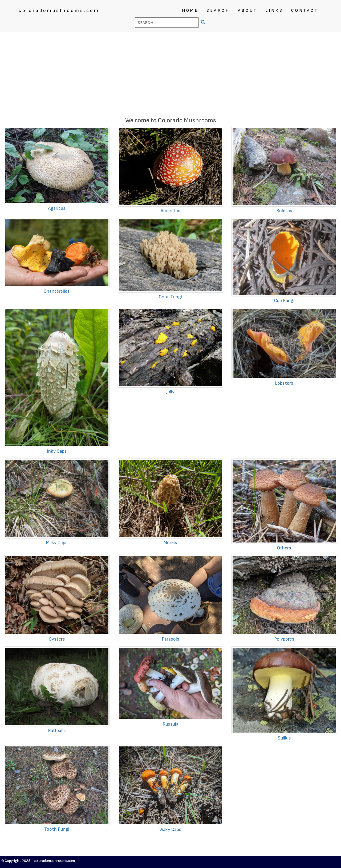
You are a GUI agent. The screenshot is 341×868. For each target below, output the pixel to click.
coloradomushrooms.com (59, 11)
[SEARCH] (204, 23)
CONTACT (305, 11)
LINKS (274, 11)
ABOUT (248, 11)
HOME (190, 11)
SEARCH (218, 11)
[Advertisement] (170, 72)
